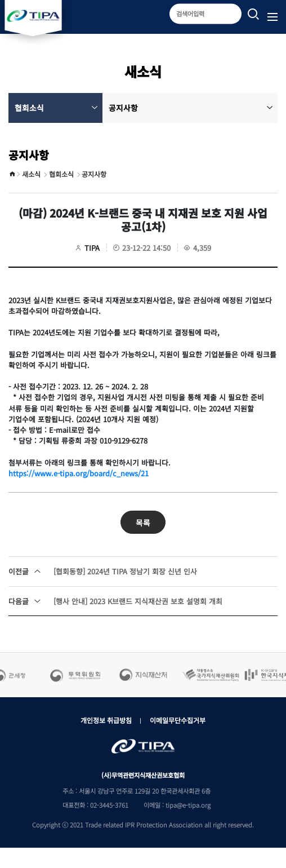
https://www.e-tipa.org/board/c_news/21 (79, 473)
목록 (143, 522)
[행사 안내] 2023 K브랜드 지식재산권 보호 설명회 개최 (115, 601)
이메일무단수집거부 (178, 720)
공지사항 (191, 108)
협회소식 (56, 108)
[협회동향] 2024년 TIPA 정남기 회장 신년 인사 (103, 571)
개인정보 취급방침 (106, 720)
